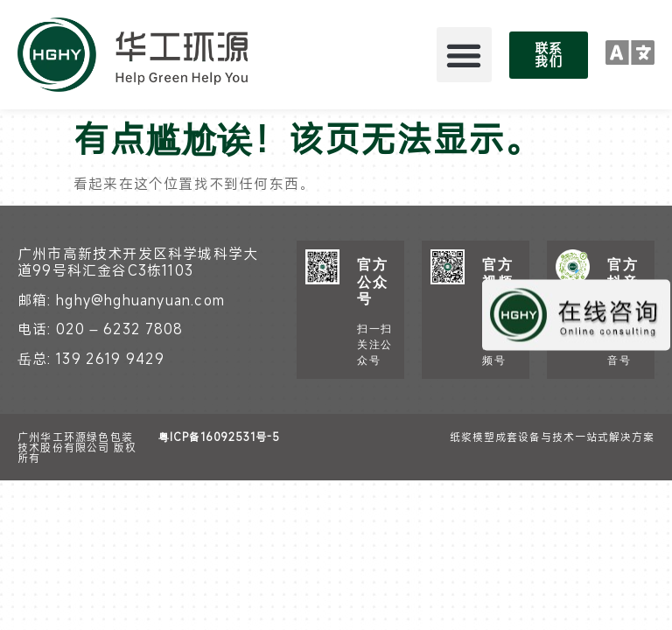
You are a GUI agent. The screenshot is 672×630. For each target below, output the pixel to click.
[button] (464, 55)
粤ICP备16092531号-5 (219, 437)
